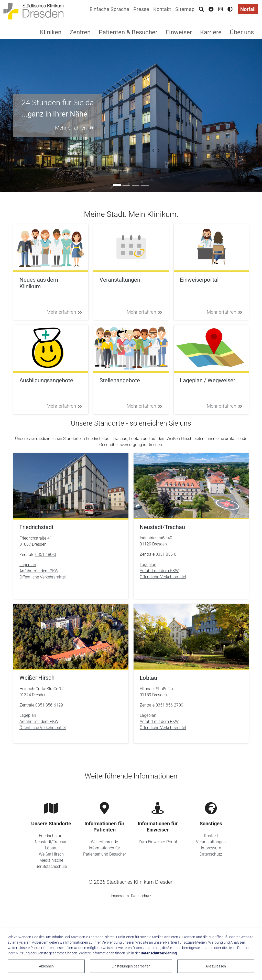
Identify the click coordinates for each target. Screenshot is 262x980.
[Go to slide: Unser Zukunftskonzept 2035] (145, 185)
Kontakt (162, 9)
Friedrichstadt (51, 836)
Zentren (80, 32)
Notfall (248, 9)
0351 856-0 (166, 554)
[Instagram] (221, 9)
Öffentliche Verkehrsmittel (43, 577)
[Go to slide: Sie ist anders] (136, 185)
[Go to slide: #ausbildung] (126, 185)
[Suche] (201, 9)
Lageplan (28, 565)
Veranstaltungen (211, 842)
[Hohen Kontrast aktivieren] (230, 9)
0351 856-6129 (49, 705)
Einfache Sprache (109, 9)
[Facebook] (211, 9)
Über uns (242, 32)
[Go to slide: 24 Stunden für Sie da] (117, 185)
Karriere (211, 32)
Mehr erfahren (64, 312)
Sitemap (185, 9)
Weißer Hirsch (51, 854)
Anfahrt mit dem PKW (39, 571)
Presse (141, 9)
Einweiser (179, 32)
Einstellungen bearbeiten (131, 966)
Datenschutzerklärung (159, 953)
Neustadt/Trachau (51, 842)
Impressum (211, 848)
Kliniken (51, 32)
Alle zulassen (216, 966)
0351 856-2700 (169, 705)
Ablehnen (46, 966)
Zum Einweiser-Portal (158, 842)
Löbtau (51, 848)
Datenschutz (211, 854)
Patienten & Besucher (128, 32)
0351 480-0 (46, 555)
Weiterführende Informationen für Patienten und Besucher (105, 848)
